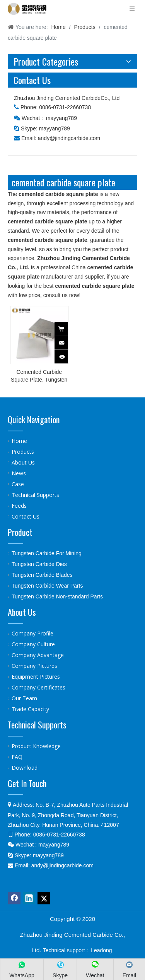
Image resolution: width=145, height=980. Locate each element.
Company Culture (33, 644)
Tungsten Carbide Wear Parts (47, 586)
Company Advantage (38, 655)
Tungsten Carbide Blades (42, 575)
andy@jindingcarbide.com (69, 138)
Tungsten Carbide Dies (39, 564)
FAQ (17, 757)
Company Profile (32, 633)
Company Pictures (34, 666)
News (19, 473)
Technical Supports (35, 495)
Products (23, 452)
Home (19, 441)
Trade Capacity (30, 709)
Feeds (19, 506)
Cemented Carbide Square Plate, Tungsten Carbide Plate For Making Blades (39, 376)
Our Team (24, 698)
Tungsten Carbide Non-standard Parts (57, 596)
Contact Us (26, 516)
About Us (23, 462)
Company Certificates (38, 687)
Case (18, 484)
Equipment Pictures (36, 677)
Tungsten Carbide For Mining (47, 553)
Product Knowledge (36, 746)
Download (25, 768)
